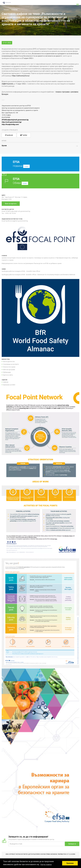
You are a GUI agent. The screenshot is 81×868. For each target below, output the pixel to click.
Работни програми (9, 370)
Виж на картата (11, 204)
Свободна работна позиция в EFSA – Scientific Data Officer (21, 271)
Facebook (9, 135)
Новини (39, 166)
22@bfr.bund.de (7, 84)
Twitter (24, 135)
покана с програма (62, 92)
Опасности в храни (9, 367)
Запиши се (72, 844)
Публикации (7, 372)
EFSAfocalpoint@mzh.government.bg (15, 120)
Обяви (40, 181)
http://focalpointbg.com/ (10, 124)
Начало (5, 10)
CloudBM (72, 854)
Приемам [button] (70, 863)
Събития (14, 10)
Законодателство (9, 362)
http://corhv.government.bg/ (12, 122)
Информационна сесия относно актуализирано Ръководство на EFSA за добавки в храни (32, 263)
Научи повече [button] (46, 864)
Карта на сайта (8, 375)
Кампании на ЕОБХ (9, 385)
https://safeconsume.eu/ (21, 76)
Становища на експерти (11, 364)
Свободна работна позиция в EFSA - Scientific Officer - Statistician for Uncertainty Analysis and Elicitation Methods (38, 275)
